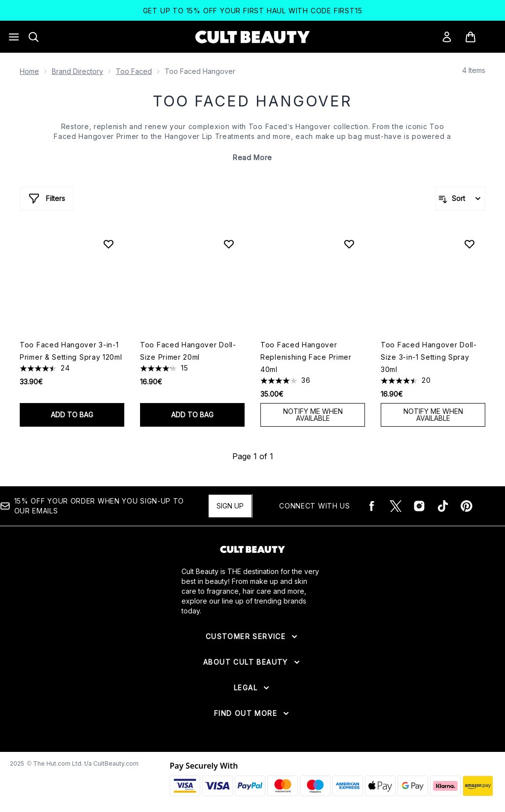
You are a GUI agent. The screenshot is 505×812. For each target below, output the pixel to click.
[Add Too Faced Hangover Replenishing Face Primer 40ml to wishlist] (349, 244)
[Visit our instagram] (419, 506)
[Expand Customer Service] (252, 637)
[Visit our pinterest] (467, 506)
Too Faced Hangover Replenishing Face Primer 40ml (306, 357)
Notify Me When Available (313, 415)
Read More (252, 157)
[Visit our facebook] (372, 506)
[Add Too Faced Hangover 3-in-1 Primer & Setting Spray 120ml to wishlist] (108, 244)
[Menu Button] (14, 37)
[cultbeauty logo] (252, 37)
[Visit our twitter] (396, 506)
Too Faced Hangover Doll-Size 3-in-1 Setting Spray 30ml (429, 357)
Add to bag (72, 415)
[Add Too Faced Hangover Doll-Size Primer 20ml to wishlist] (229, 244)
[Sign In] (447, 37)
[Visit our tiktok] (443, 506)
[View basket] (481, 37)
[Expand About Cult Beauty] (252, 662)
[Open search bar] (34, 37)
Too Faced (134, 71)
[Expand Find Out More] (252, 713)
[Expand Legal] (252, 688)
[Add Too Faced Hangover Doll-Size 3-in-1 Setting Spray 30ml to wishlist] (469, 244)
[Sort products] (460, 199)
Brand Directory (77, 71)
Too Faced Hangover (252, 101)
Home (29, 71)
